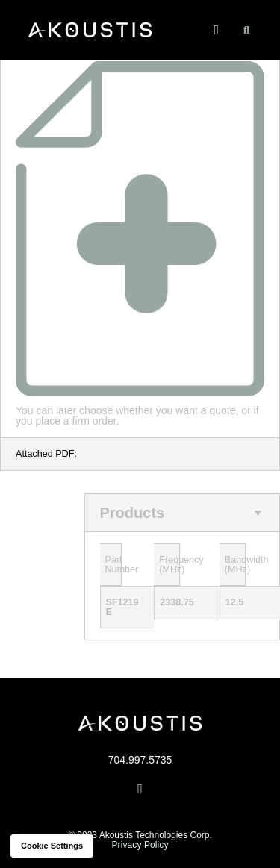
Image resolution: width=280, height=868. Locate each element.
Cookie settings (52, 846)
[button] (217, 30)
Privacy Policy (140, 845)
